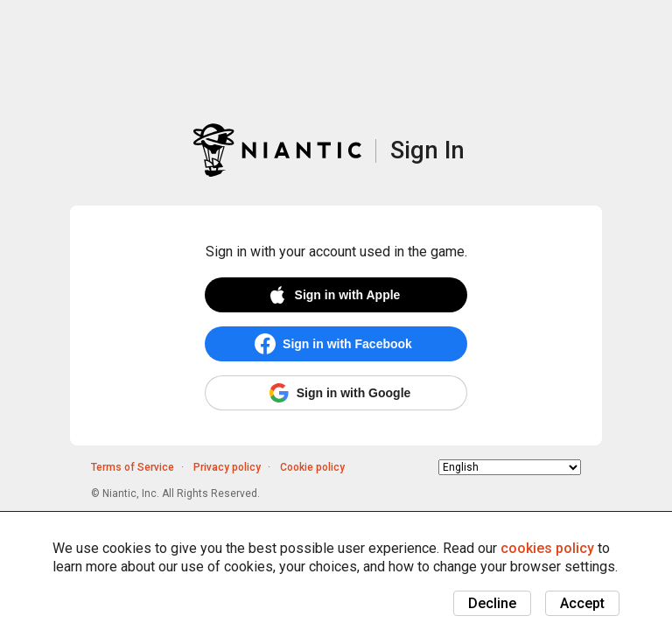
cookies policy (547, 548)
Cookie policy (312, 467)
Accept (582, 603)
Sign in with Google (354, 393)
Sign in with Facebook (347, 344)
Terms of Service (133, 467)
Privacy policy (227, 467)
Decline (492, 603)
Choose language (439, 467)
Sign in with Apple (348, 295)
